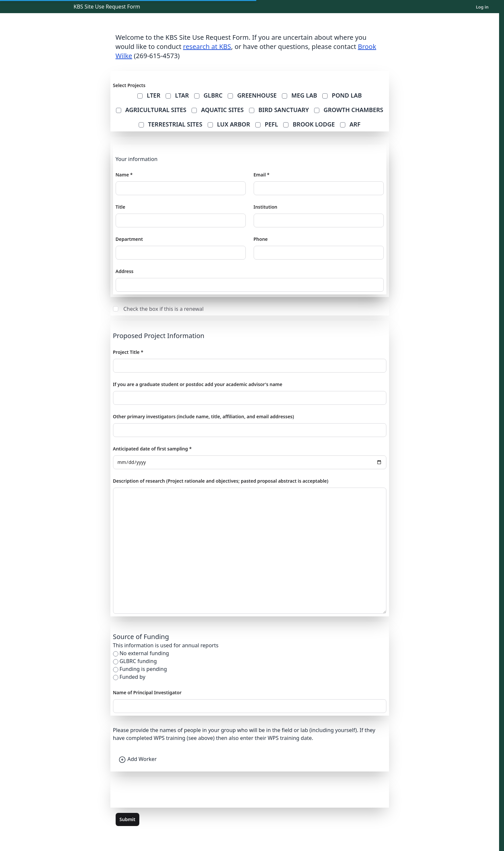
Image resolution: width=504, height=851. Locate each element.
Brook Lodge (309, 124)
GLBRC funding (138, 661)
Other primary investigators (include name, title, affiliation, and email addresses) (204, 416)
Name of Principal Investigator (147, 692)
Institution (266, 207)
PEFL (267, 124)
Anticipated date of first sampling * (152, 449)
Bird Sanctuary (279, 110)
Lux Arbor (229, 124)
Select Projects (129, 85)
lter (149, 95)
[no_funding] (116, 654)
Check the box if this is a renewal (158, 309)
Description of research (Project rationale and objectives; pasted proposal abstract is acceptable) (221, 481)
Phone (261, 239)
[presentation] (163, 792)
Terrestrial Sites (171, 124)
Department (129, 239)
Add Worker (137, 759)
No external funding (144, 653)
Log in (482, 7)
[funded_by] (116, 678)
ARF (350, 124)
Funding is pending (143, 669)
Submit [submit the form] (127, 819)
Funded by (133, 677)
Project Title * (128, 352)
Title (121, 207)
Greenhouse (252, 95)
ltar (177, 95)
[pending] (116, 670)
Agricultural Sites (151, 110)
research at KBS (207, 46)
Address (125, 271)
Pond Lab (342, 95)
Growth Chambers (349, 110)
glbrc (208, 95)
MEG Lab (299, 95)
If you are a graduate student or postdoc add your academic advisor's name (198, 384)
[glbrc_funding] (116, 662)
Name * (124, 175)
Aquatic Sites (218, 110)
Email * (262, 175)
